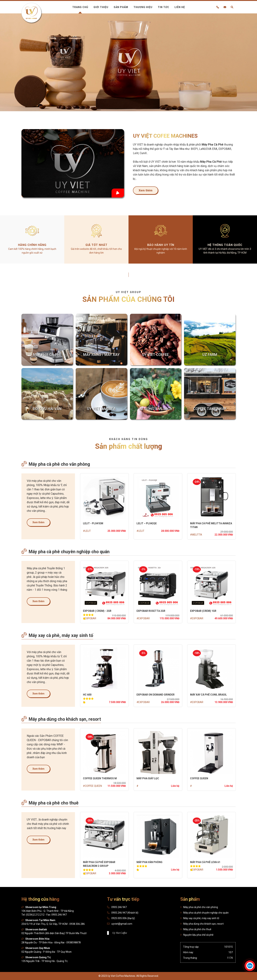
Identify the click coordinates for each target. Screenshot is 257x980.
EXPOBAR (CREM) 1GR (203, 611)
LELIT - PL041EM (93, 523)
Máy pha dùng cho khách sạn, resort (61, 719)
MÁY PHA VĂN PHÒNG (149, 862)
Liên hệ (180, 7)
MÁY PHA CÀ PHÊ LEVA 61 (205, 862)
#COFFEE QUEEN (92, 786)
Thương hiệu (143, 7)
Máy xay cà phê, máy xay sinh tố (57, 635)
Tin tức (163, 7)
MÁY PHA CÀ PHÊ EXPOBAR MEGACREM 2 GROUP (99, 864)
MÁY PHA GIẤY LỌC (148, 778)
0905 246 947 (119, 907)
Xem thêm (146, 190)
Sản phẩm (121, 7)
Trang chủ (80, 7)
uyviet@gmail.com (122, 924)
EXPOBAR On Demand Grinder (156, 695)
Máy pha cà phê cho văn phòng (56, 464)
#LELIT (87, 531)
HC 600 (87, 695)
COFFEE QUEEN (199, 778)
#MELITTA (196, 535)
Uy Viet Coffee (120, 933)
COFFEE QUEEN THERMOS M (100, 778)
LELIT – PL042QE (147, 523)
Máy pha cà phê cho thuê (50, 803)
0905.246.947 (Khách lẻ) (125, 913)
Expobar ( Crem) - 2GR (97, 611)
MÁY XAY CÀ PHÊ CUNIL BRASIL (208, 695)
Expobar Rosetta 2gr (151, 611)
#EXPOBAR (90, 618)
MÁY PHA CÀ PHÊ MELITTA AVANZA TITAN (211, 525)
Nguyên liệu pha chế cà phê (197, 935)
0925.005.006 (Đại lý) (123, 918)
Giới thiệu (101, 7)
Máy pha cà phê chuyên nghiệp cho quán (65, 551)
